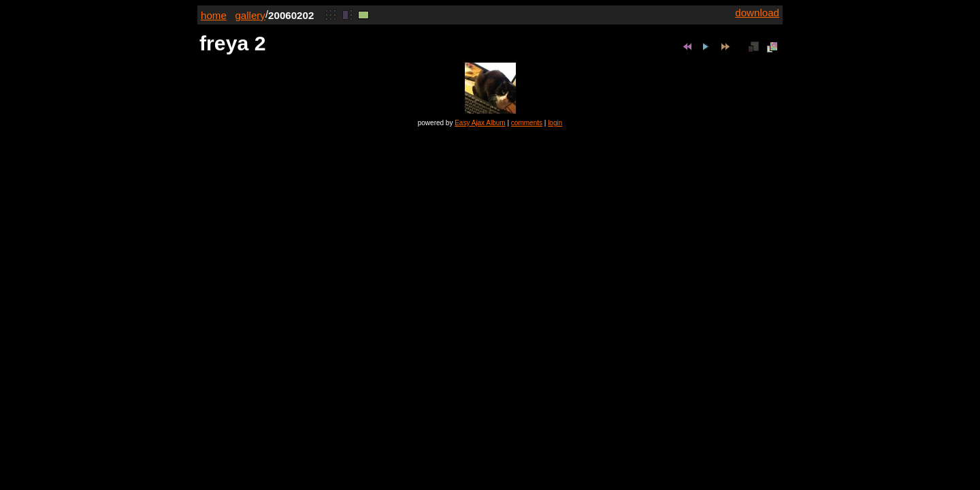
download (757, 13)
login (555, 123)
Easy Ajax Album (480, 123)
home (214, 15)
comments (527, 123)
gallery (250, 15)
